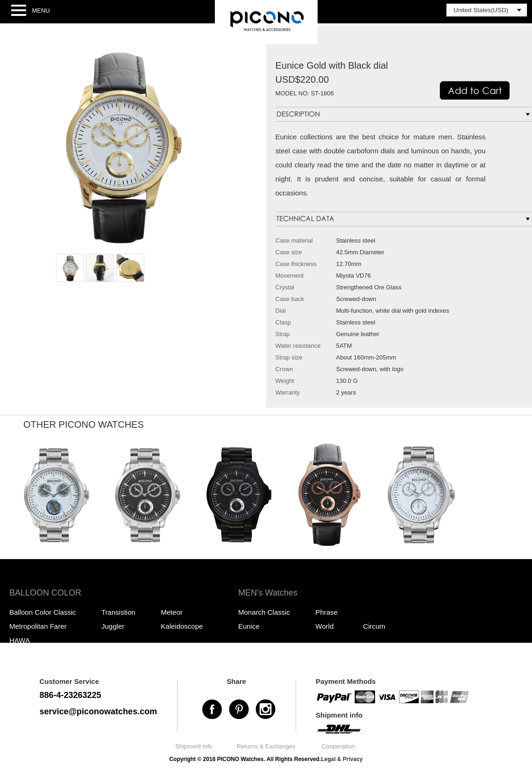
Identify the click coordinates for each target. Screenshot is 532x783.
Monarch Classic (264, 612)
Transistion (118, 612)
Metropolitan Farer (38, 626)
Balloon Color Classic (43, 612)
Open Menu (19, 11)
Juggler (113, 626)
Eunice (249, 626)
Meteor (172, 612)
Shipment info (194, 746)
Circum (374, 626)
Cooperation (338, 746)
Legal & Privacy (342, 759)
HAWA (20, 640)
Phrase (326, 612)
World (324, 626)
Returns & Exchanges (266, 746)
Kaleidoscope (182, 626)
